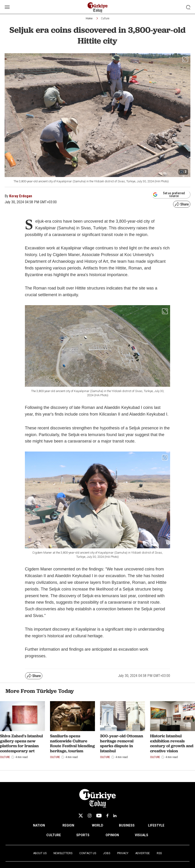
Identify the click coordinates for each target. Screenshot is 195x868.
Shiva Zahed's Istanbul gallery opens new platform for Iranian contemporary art (21, 743)
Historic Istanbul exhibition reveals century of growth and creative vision (172, 743)
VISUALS (142, 835)
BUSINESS (127, 825)
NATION (39, 825)
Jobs (107, 853)
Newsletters (63, 853)
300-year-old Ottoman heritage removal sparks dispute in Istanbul (122, 743)
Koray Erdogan (21, 196)
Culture (105, 18)
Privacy (123, 853)
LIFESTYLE (156, 825)
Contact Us (88, 853)
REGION (68, 825)
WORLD (98, 825)
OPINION (112, 835)
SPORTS (83, 835)
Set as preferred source (169, 195)
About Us (40, 853)
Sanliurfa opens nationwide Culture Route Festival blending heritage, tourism (72, 743)
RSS (159, 853)
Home (89, 18)
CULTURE (54, 835)
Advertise (143, 853)
